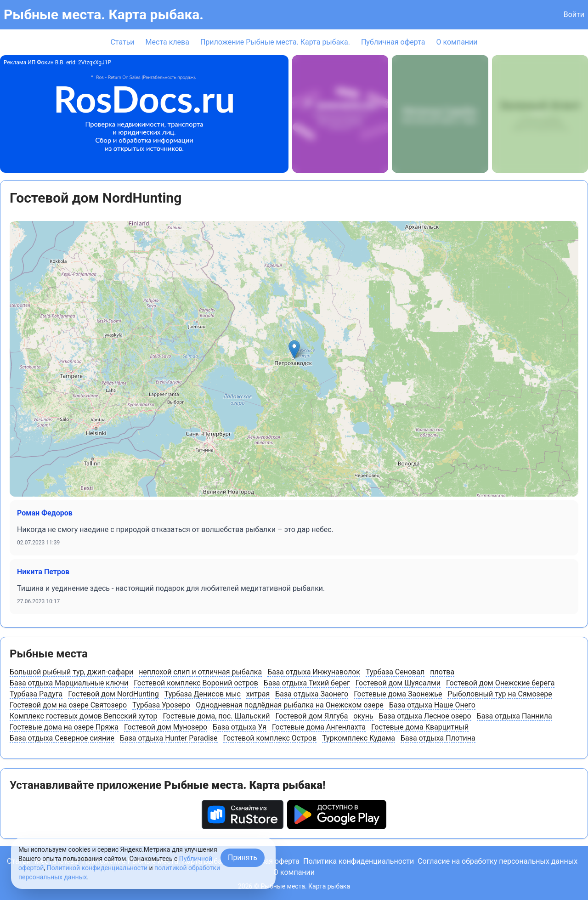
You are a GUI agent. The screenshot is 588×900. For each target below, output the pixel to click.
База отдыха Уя (240, 727)
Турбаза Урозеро (161, 705)
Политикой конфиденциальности (97, 868)
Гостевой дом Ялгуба (311, 716)
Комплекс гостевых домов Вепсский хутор (83, 716)
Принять (243, 858)
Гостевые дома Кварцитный (420, 727)
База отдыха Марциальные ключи (69, 683)
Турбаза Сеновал (395, 672)
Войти (574, 14)
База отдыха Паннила (514, 716)
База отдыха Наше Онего (432, 705)
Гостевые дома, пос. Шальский (216, 716)
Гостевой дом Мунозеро (166, 727)
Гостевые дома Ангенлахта (319, 727)
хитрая (258, 694)
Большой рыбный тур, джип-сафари (71, 672)
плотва (442, 672)
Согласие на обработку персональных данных (498, 861)
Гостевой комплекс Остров (270, 738)
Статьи (122, 42)
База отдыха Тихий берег (307, 683)
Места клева (167, 42)
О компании (457, 42)
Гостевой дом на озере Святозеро (68, 705)
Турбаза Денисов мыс (203, 694)
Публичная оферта (393, 42)
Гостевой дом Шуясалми (398, 683)
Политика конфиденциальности (359, 861)
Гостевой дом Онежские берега (500, 683)
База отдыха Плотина (438, 738)
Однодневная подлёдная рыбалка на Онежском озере (289, 705)
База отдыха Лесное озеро (425, 716)
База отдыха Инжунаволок (314, 672)
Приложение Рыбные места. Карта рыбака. (275, 42)
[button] (294, 349)
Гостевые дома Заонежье (398, 694)
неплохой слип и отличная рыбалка (200, 672)
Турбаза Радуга (36, 694)
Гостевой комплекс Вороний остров (196, 683)
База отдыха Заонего (312, 694)
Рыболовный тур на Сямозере (500, 694)
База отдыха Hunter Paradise (169, 738)
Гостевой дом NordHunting (113, 694)
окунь (363, 716)
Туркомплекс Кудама (359, 738)
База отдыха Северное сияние (62, 738)
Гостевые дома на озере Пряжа (64, 727)
